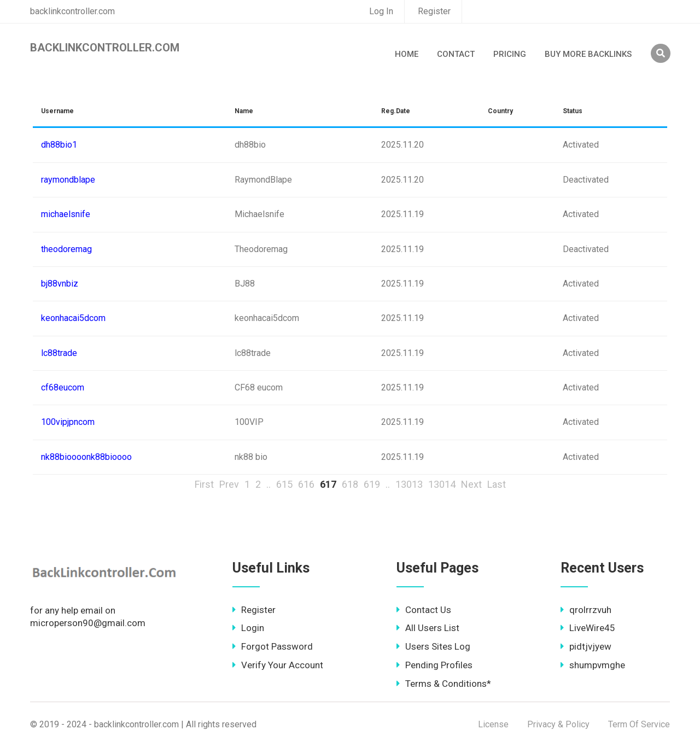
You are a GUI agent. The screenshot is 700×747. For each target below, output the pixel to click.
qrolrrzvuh (586, 610)
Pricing (510, 54)
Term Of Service (639, 724)
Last (497, 484)
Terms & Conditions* (444, 684)
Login (248, 628)
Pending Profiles (434, 665)
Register (434, 11)
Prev (229, 484)
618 (350, 484)
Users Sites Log (433, 646)
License (493, 724)
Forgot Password (273, 646)
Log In (381, 11)
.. (269, 484)
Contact (456, 54)
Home (407, 54)
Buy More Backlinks (588, 54)
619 (372, 484)
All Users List (428, 628)
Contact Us (424, 610)
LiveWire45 (588, 628)
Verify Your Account (278, 665)
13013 (409, 484)
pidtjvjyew (586, 646)
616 (306, 484)
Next (471, 484)
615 (284, 484)
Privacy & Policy (558, 724)
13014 (442, 484)
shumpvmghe (593, 665)
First (204, 484)
